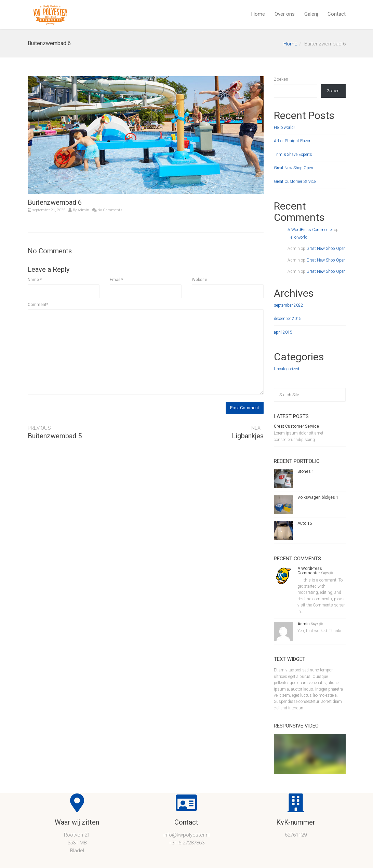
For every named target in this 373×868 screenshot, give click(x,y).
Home (258, 14)
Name (35, 280)
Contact (337, 14)
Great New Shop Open (294, 168)
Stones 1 (306, 471)
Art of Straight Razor (292, 141)
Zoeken (281, 79)
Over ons (285, 14)
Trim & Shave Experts (293, 155)
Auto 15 (305, 523)
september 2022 (289, 305)
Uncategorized (287, 369)
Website (199, 280)
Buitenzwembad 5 (55, 436)
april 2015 (283, 332)
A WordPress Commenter (310, 230)
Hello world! (284, 128)
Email (116, 280)
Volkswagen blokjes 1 (318, 497)
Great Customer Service (295, 182)
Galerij (311, 14)
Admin (83, 210)
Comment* (38, 305)
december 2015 (288, 319)
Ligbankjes (248, 436)
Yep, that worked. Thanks (320, 631)
